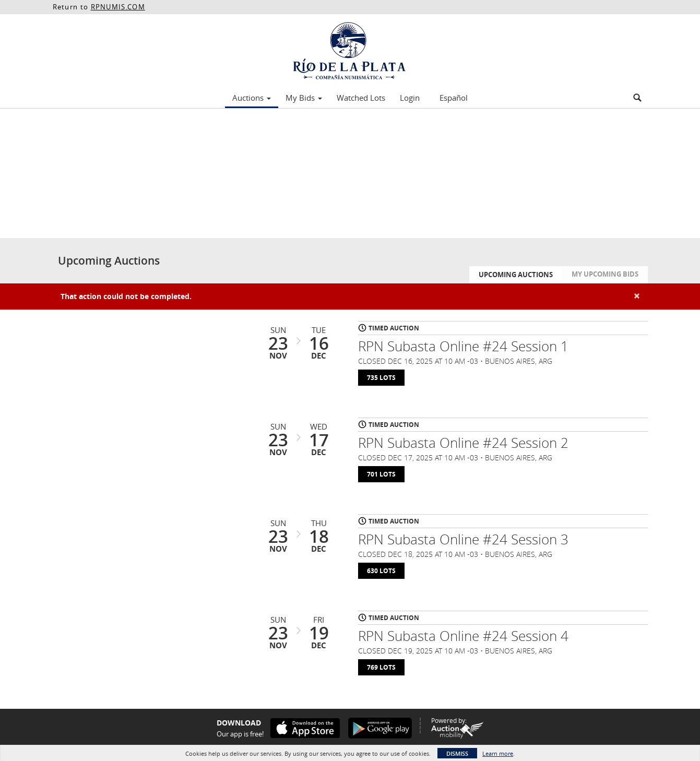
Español (454, 98)
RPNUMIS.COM (118, 7)
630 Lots (381, 571)
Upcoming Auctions (516, 275)
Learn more (498, 753)
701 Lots (381, 474)
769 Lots (381, 667)
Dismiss (457, 753)
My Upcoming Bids (605, 274)
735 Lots (381, 378)
